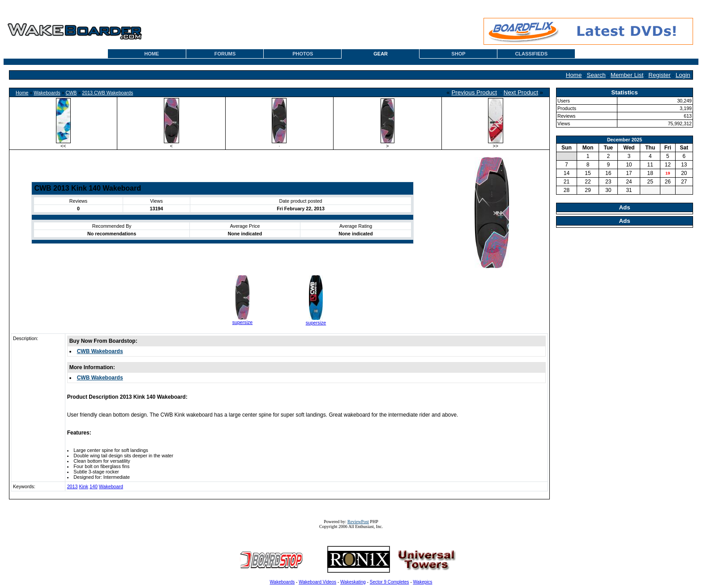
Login (683, 75)
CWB (71, 93)
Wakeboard (111, 486)
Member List (627, 75)
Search (596, 75)
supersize (243, 322)
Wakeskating (353, 582)
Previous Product (474, 92)
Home (574, 75)
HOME (152, 54)
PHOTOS (303, 54)
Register (659, 75)
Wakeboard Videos (317, 582)
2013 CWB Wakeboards (107, 93)
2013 (73, 486)
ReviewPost (358, 522)
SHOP (458, 54)
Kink (83, 486)
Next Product (521, 92)
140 (94, 486)
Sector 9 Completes (390, 582)
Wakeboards (47, 93)
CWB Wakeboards (100, 351)
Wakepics (423, 582)
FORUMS (225, 54)
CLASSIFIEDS (531, 54)
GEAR (381, 54)
